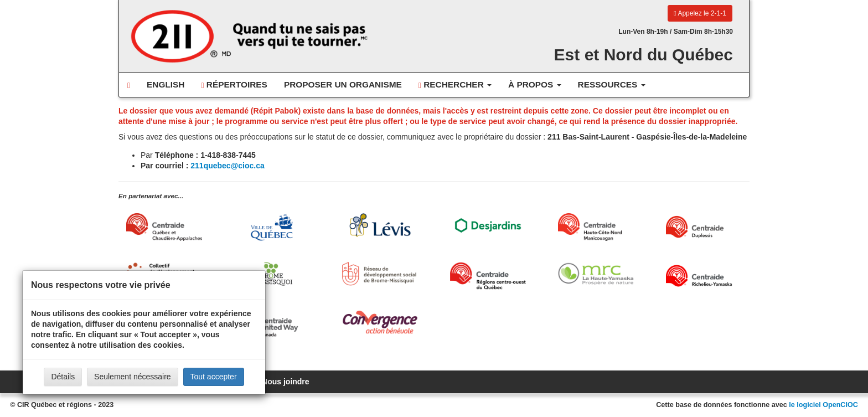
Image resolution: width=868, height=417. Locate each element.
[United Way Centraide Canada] (272, 324)
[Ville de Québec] (272, 227)
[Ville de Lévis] (380, 225)
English (166, 84)
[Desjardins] (488, 225)
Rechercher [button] (455, 85)
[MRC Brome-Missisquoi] (272, 274)
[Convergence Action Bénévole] (380, 322)
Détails (63, 377)
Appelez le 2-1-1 (700, 13)
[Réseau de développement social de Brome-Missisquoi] (380, 274)
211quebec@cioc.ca (228, 166)
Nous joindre (286, 382)
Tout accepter (214, 377)
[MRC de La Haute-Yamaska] (596, 274)
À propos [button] (535, 84)
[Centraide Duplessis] (704, 227)
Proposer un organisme (343, 84)
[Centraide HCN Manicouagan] (596, 227)
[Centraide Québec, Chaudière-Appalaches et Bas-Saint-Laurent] (164, 227)
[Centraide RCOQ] (488, 276)
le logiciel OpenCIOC (823, 405)
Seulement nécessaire (133, 377)
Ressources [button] (612, 84)
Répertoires (234, 85)
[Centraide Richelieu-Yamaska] (704, 276)
